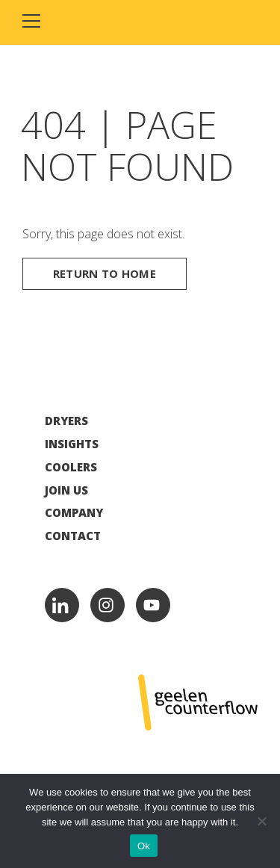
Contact (73, 536)
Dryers (66, 421)
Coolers (71, 467)
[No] (261, 821)
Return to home (105, 273)
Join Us (66, 490)
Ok (144, 846)
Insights (72, 444)
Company (74, 513)
